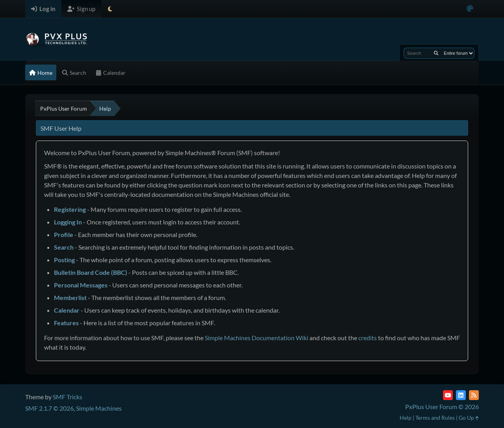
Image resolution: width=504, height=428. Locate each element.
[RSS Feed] (474, 395)
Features (66, 323)
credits (368, 338)
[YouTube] (448, 395)
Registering (70, 209)
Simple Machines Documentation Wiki (257, 338)
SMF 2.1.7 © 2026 (49, 408)
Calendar (67, 310)
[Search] (436, 53)
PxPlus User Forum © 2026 (442, 407)
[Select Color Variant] (470, 9)
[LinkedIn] (461, 395)
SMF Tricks (68, 397)
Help (406, 418)
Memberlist (70, 297)
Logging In (68, 222)
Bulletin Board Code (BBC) (91, 272)
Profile (64, 234)
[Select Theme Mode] (110, 9)
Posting (64, 260)
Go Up (469, 418)
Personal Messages (81, 285)
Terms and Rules (435, 418)
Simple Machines (99, 408)
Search (64, 247)
